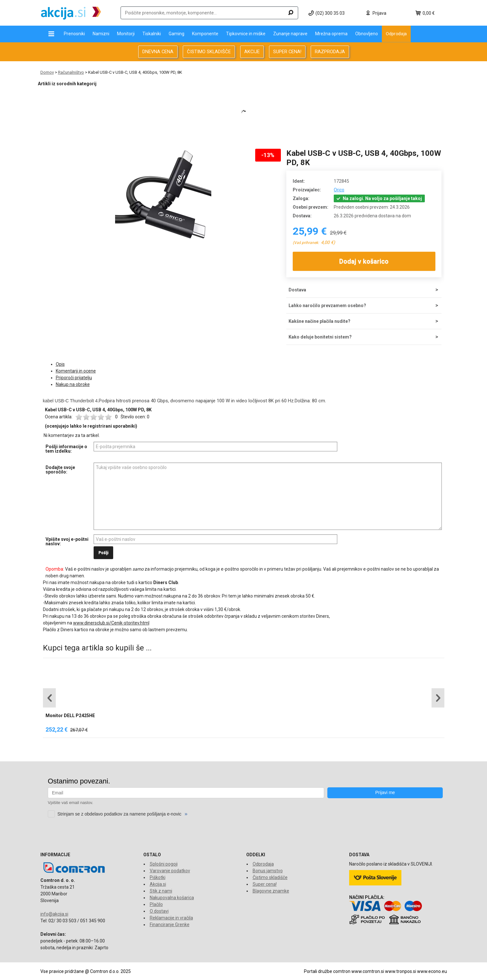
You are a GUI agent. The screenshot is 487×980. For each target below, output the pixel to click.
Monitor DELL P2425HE (70, 716)
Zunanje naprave (290, 34)
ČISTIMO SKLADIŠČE (209, 52)
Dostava (297, 290)
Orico (339, 190)
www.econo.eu (432, 971)
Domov (47, 72)
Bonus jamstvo (268, 871)
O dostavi (159, 911)
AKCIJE (252, 52)
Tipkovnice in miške (246, 34)
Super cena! (265, 884)
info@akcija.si (54, 914)
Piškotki (158, 877)
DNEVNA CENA (158, 52)
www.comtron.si (368, 971)
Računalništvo (71, 72)
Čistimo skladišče (270, 877)
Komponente (205, 34)
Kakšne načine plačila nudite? (319, 321)
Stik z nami (161, 891)
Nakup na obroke (73, 384)
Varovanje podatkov (170, 871)
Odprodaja (396, 34)
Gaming (176, 34)
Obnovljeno (367, 34)
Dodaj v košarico (364, 261)
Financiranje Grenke (170, 925)
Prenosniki (74, 34)
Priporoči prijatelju (74, 378)
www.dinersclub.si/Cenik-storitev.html (111, 623)
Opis (60, 364)
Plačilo (156, 904)
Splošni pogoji (164, 864)
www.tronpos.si (401, 971)
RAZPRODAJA (330, 52)
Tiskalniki (152, 34)
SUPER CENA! (287, 52)
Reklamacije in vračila (171, 918)
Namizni (101, 34)
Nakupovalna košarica (172, 898)
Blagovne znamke (271, 891)
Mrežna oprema (331, 34)
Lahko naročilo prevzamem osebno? (327, 306)
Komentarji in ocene (76, 371)
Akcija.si (158, 884)
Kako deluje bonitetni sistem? (320, 337)
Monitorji (126, 34)
